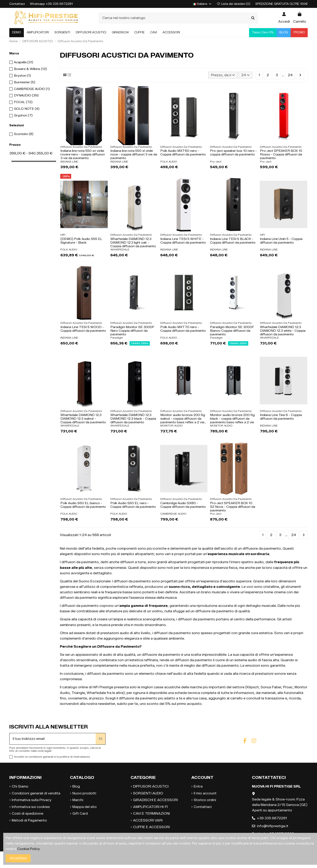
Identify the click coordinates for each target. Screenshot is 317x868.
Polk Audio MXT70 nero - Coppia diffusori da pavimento (183, 329)
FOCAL (23, 102)
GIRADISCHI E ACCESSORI (155, 800)
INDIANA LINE (69, 162)
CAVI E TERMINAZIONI (151, 814)
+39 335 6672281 (272, 818)
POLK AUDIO (169, 162)
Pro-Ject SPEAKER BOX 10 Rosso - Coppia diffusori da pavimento (281, 154)
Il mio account (205, 793)
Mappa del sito (85, 807)
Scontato (24, 134)
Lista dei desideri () (234, 4)
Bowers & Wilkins (30, 69)
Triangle (78, 693)
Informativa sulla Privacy (32, 800)
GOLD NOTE (27, 109)
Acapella (24, 62)
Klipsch (253, 687)
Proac (288, 687)
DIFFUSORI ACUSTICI (151, 786)
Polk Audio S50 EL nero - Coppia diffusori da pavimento (133, 505)
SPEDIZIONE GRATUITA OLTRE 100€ (282, 4)
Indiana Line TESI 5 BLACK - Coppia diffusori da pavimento (233, 241)
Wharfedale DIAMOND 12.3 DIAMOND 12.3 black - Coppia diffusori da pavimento (133, 419)
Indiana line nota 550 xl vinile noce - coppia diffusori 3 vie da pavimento (134, 154)
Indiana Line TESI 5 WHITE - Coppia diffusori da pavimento (183, 241)
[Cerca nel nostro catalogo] (253, 18)
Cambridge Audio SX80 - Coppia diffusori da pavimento (183, 505)
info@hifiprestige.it (273, 826)
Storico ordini (205, 800)
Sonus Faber (271, 687)
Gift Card (80, 814)
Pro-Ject (216, 162)
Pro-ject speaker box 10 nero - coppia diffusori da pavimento (233, 153)
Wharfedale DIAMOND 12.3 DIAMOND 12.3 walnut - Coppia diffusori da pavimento (83, 419)
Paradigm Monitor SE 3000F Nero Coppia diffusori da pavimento (132, 331)
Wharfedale (96, 693)
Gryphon (23, 115)
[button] (38, 33)
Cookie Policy (28, 849)
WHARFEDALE (120, 250)
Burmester (25, 82)
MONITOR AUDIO (172, 426)
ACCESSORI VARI (148, 820)
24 (246, 75)
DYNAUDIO (26, 95)
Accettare (18, 858)
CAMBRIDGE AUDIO (173, 514)
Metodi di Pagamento (29, 820)
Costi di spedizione (27, 814)
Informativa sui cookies (31, 807)
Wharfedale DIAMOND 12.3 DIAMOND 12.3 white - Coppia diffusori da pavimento (283, 331)
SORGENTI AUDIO (148, 793)
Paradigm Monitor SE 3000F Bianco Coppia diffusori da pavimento (232, 331)
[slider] (11, 161)
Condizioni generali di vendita (36, 793)
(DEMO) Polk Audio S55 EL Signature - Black (81, 241)
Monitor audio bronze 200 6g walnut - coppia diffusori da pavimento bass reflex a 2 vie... (183, 419)
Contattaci (17, 4)
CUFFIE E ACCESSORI (151, 827)
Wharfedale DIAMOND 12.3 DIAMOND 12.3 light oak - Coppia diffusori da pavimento (133, 243)
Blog (76, 786)
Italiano (202, 4)
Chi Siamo (20, 786)
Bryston (22, 76)
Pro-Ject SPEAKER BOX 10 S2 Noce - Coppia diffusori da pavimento (233, 507)
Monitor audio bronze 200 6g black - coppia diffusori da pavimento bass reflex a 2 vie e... (232, 420)
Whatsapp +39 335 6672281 (51, 4)
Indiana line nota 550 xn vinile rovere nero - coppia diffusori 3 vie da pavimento (83, 154)
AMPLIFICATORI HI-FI (150, 807)
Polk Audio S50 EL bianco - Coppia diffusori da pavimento (83, 505)
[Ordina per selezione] (223, 75)
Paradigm (117, 338)
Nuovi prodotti (84, 793)
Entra (198, 786)
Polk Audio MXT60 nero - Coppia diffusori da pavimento (183, 153)
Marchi (78, 800)
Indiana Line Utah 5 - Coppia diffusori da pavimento (281, 241)
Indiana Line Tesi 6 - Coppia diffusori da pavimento (281, 417)
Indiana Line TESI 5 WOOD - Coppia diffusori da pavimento (83, 329)
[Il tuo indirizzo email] (53, 739)
